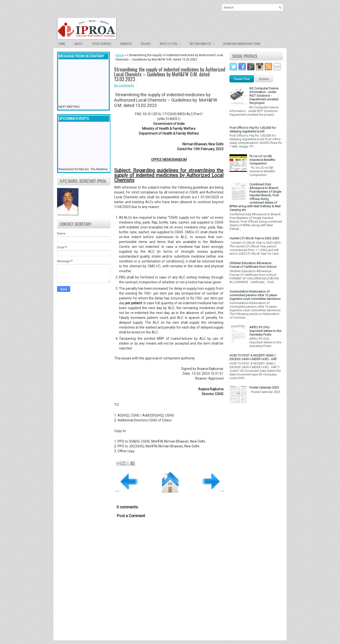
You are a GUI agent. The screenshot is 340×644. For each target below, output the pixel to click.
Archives (264, 79)
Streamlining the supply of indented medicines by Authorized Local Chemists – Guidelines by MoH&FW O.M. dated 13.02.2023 (170, 74)
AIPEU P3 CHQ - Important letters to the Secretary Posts (265, 331)
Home (62, 44)
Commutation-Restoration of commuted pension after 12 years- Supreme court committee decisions (255, 295)
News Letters (172, 43)
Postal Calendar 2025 (264, 387)
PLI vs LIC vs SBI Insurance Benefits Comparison (262, 160)
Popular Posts (242, 79)
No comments (124, 85)
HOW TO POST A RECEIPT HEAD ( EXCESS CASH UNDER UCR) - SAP (253, 357)
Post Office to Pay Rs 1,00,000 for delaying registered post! (253, 130)
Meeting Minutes (204, 43)
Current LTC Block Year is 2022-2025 (254, 238)
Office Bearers (102, 44)
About (79, 44)
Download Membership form (242, 44)
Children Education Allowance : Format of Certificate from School (253, 265)
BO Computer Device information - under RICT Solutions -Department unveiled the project (264, 96)
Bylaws (146, 44)
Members (126, 44)
